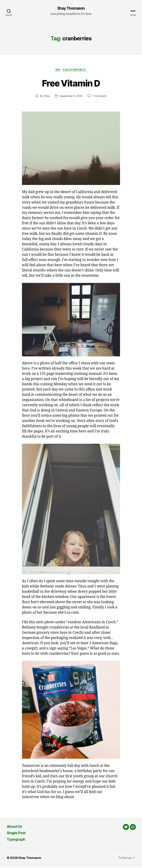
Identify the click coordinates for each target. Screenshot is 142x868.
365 (57, 70)
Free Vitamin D (71, 83)
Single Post (17, 833)
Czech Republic (75, 70)
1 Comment (100, 97)
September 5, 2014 (71, 97)
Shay (46, 97)
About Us (16, 827)
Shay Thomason (71, 8)
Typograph (17, 840)
